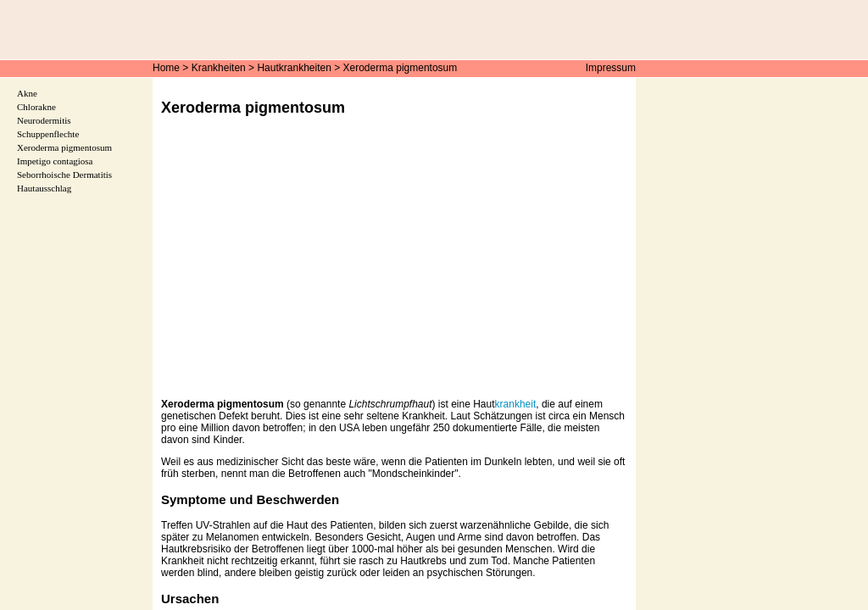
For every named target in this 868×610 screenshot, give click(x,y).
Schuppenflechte (48, 134)
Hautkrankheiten (294, 68)
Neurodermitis (44, 120)
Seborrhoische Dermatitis (64, 175)
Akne (27, 93)
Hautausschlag (44, 188)
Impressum (611, 68)
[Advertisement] (394, 269)
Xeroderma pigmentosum (401, 68)
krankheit (516, 404)
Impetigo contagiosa (55, 161)
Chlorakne (36, 107)
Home (166, 68)
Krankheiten (219, 68)
